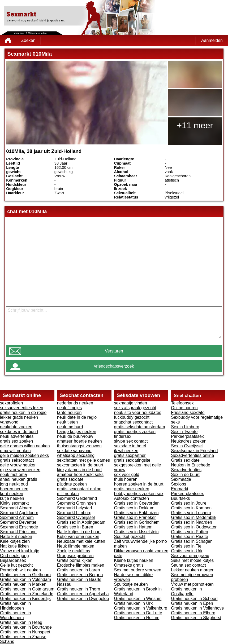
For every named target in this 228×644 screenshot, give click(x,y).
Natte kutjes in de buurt (79, 532)
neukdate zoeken (16, 427)
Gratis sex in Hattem (133, 527)
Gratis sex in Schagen (192, 541)
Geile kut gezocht (16, 565)
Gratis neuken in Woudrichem (16, 615)
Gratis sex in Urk (187, 551)
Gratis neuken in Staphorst (196, 618)
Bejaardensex (13, 560)
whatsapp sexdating (76, 455)
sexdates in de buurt (19, 432)
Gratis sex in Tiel (187, 546)
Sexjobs (178, 484)
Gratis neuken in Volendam (25, 579)
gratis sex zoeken (17, 441)
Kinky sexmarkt (14, 503)
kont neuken (12, 494)
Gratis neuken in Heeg (21, 622)
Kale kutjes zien (15, 541)
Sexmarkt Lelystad (75, 508)
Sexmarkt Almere (16, 508)
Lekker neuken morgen (193, 570)
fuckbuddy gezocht (132, 417)
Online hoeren (184, 408)
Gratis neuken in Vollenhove (197, 608)
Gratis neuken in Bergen (80, 575)
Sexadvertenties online (192, 455)
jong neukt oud (14, 484)
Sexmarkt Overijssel (76, 517)
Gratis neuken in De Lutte (138, 613)
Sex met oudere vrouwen (138, 570)
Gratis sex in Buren (75, 527)
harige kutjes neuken (77, 432)
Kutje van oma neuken (78, 537)
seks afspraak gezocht (135, 408)
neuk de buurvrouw (75, 436)
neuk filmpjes (69, 408)
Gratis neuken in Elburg (193, 613)
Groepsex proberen (75, 556)
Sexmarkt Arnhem (17, 517)
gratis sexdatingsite (132, 460)
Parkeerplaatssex (187, 436)
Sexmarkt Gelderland (77, 498)
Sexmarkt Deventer (18, 522)
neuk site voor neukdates (138, 413)
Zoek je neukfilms (74, 551)
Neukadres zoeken (189, 441)
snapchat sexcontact (134, 422)
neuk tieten (67, 422)
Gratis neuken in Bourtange (26, 627)
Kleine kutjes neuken (134, 560)
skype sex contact (131, 441)
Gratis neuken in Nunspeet (25, 632)
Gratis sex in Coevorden (137, 503)
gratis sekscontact (17, 460)
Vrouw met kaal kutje (20, 551)
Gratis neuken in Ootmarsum (27, 589)
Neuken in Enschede (191, 465)
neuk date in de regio (77, 417)
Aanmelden (212, 40)
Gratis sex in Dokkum (134, 508)
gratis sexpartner (130, 455)
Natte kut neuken (16, 537)
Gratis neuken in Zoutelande (27, 594)
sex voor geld (127, 475)
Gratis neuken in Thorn (79, 589)
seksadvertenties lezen (22, 408)
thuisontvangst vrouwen (79, 446)
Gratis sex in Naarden (192, 522)
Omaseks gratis (129, 565)
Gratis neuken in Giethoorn (25, 575)
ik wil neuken (126, 451)
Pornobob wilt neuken (20, 570)
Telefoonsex (182, 403)
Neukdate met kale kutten (81, 541)
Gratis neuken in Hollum (137, 618)
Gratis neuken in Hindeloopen (16, 606)
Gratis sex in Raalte (190, 537)
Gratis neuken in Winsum (138, 599)
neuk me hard (70, 427)
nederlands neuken (75, 403)
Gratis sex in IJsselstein (136, 532)
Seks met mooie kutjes (192, 560)
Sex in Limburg (185, 427)
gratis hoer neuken (132, 489)
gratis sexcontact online (79, 489)
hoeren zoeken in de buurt (139, 484)
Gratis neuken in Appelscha (83, 594)
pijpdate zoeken (72, 484)
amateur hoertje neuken (79, 441)
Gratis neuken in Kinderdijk (25, 599)
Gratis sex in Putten (190, 532)
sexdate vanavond (74, 451)
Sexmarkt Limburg (74, 513)
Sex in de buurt (185, 475)
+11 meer (195, 125)
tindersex (123, 436)
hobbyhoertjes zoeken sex (139, 494)
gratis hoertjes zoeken (135, 432)
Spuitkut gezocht (130, 537)
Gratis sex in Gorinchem (137, 522)
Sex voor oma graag (190, 556)
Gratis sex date (185, 460)
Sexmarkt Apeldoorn (19, 513)
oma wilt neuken (15, 451)
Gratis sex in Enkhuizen (136, 513)
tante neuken (69, 413)
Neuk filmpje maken (76, 546)
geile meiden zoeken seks (24, 455)
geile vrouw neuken (18, 465)
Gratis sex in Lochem (191, 513)
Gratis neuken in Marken (23, 584)
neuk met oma (13, 475)
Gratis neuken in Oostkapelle (186, 591)
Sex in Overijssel (187, 446)
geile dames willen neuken (25, 446)
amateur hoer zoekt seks (80, 475)
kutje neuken (12, 498)
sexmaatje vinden (131, 403)
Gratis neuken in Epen (192, 603)
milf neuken (68, 494)
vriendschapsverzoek (114, 366)
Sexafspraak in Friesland (194, 451)
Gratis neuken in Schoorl (194, 599)
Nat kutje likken (14, 546)
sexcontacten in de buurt (80, 465)
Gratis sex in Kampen (191, 508)
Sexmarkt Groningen (77, 503)
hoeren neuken (14, 489)
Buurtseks (180, 498)
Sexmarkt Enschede (19, 527)
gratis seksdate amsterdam (140, 427)
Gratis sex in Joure (189, 503)
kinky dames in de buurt (79, 470)
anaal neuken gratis (19, 479)
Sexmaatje (181, 479)
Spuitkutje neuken (131, 584)
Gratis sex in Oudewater (194, 527)
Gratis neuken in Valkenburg (141, 608)
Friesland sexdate (188, 413)
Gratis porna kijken (75, 560)
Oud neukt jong (14, 556)
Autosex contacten (132, 498)
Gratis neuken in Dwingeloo (83, 599)
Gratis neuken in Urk (134, 603)
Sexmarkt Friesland (18, 532)
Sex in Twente (184, 432)
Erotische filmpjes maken (81, 565)
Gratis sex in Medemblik (194, 517)
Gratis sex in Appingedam (81, 522)
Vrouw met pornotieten (192, 584)
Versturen (114, 351)
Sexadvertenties (186, 470)
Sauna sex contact (188, 565)
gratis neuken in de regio (23, 413)
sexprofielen (11, 403)
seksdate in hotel (130, 446)
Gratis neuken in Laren (79, 570)
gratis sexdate (70, 479)
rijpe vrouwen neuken (20, 470)
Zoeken (28, 40)
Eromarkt (180, 489)
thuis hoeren (126, 479)
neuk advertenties (17, 436)
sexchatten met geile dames (83, 460)
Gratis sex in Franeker (135, 517)
